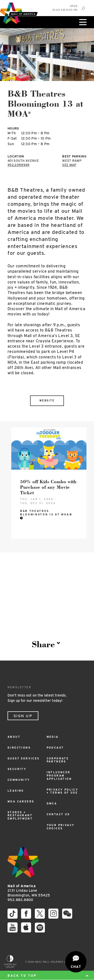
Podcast (55, 748)
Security (17, 769)
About (14, 737)
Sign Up (23, 716)
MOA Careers (21, 802)
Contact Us (58, 814)
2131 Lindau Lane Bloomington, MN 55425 (29, 891)
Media (53, 737)
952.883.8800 (20, 900)
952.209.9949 (19, 165)
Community (19, 780)
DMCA (52, 804)
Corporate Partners (58, 760)
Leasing (16, 791)
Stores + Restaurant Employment (20, 816)
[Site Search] (83, 8)
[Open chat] (76, 962)
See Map (69, 165)
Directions (19, 748)
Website (47, 401)
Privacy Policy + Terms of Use (63, 791)
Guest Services (24, 759)
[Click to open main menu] (82, 22)
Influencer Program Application (59, 776)
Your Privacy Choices (61, 827)
